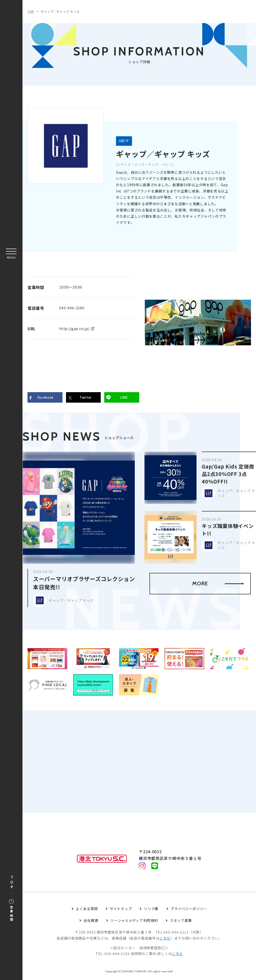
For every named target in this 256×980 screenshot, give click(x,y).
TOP (12, 883)
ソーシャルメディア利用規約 (134, 922)
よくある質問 (87, 910)
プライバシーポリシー (189, 910)
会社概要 (91, 922)
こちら (165, 939)
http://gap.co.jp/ (74, 328)
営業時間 (11, 911)
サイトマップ (121, 910)
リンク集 (151, 910)
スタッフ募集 (181, 922)
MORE (218, 584)
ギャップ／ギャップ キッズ (60, 11)
